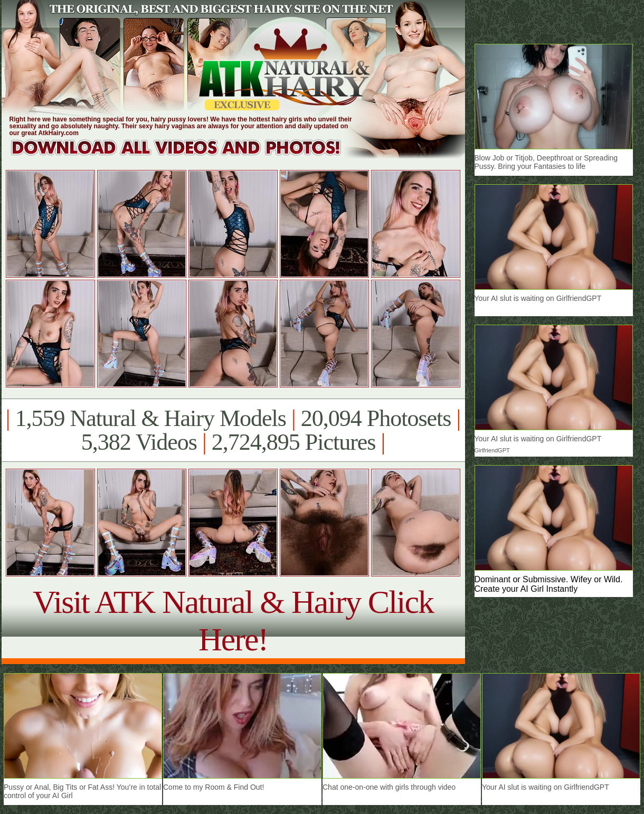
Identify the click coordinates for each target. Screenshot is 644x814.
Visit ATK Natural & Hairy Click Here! (233, 621)
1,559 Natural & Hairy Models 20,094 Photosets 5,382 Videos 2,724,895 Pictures (233, 430)
